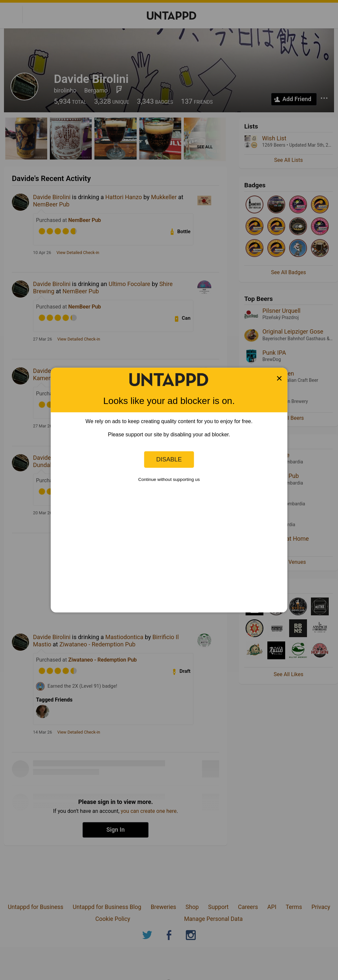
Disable (169, 459)
